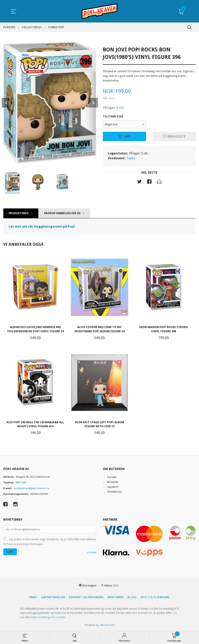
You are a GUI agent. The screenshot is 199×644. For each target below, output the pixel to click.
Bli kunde (113, 482)
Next (93, 103)
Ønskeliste (174, 136)
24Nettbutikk (107, 625)
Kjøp (124, 136)
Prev (7, 103)
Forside (112, 477)
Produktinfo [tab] (19, 213)
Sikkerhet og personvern (86, 597)
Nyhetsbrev (115, 597)
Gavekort (113, 487)
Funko (131, 158)
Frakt (33, 597)
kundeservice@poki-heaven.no (31, 488)
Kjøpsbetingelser (53, 597)
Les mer (92, 552)
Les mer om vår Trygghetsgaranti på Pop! (42, 226)
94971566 (21, 482)
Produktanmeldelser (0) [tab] (62, 213)
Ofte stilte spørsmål (155, 597)
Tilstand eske (113, 117)
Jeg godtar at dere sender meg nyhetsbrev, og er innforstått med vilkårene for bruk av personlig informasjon (50, 542)
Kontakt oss (115, 492)
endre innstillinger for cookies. (48, 617)
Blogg (132, 597)
